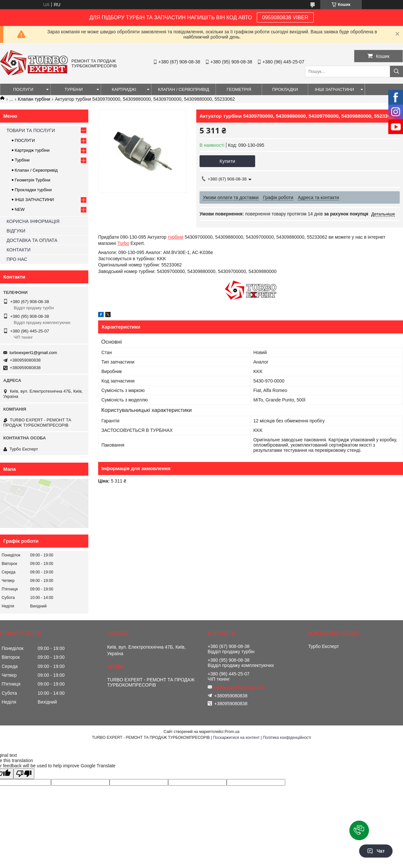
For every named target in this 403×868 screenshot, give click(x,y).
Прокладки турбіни (33, 190)
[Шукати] (396, 71)
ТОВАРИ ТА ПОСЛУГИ (31, 130)
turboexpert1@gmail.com (33, 353)
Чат (376, 851)
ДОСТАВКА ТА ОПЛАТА (32, 240)
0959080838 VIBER (285, 17)
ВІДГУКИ (16, 231)
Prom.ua (232, 732)
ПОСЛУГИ (23, 89)
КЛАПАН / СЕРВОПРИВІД (184, 89)
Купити (227, 161)
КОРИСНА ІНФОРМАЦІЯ (33, 221)
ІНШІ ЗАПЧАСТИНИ (334, 89)
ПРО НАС (17, 259)
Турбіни (22, 160)
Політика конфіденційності (287, 738)
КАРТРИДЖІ (124, 89)
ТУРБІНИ (74, 89)
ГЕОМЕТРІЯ (239, 89)
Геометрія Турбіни (33, 180)
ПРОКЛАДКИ (285, 89)
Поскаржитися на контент (236, 738)
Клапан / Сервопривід (36, 170)
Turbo (123, 243)
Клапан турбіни (34, 99)
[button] (359, 830)
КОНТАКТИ (18, 250)
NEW (20, 209)
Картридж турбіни (32, 150)
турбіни (176, 237)
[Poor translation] (24, 774)
